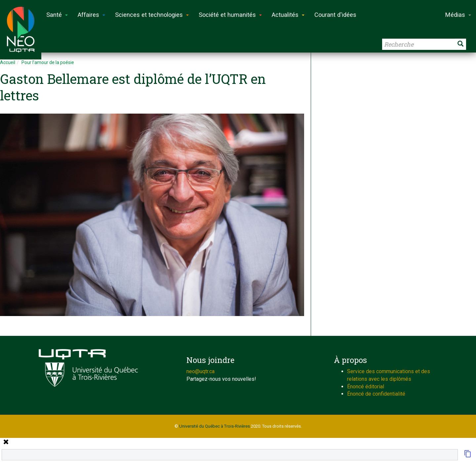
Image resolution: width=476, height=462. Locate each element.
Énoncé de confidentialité (376, 394)
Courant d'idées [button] (335, 15)
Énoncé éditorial (366, 387)
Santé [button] (57, 15)
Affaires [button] (91, 15)
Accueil (8, 62)
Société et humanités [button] (230, 15)
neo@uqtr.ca (200, 371)
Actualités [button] (288, 15)
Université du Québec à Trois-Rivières (215, 426)
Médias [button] (458, 15)
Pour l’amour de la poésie (48, 62)
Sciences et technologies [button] (152, 15)
